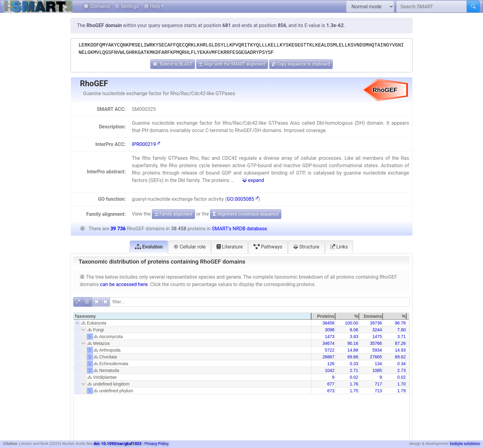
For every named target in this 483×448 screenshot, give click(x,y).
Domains (97, 6)
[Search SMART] (432, 6)
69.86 (353, 357)
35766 (376, 343)
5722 (329, 350)
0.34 (402, 364)
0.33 (354, 364)
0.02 (354, 377)
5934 (377, 350)
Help (152, 6)
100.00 (352, 323)
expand (253, 180)
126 (331, 364)
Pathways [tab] (268, 247)
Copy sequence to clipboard (301, 64)
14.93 (400, 350)
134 (378, 364)
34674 (329, 343)
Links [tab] (339, 247)
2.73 (402, 370)
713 (378, 391)
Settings (127, 6)
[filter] (260, 302)
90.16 (353, 343)
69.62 (400, 357)
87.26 (400, 343)
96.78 (400, 323)
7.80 (402, 330)
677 (331, 384)
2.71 (354, 370)
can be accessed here (124, 284)
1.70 (402, 384)
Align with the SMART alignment (232, 64)
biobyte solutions (465, 444)
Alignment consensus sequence (246, 214)
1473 (329, 337)
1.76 (354, 384)
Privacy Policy (157, 444)
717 (378, 384)
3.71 (402, 337)
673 (331, 391)
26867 (329, 357)
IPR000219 (146, 144)
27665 (376, 357)
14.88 (353, 350)
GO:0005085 (243, 199)
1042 (329, 370)
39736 (376, 323)
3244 (377, 330)
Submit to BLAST (173, 64)
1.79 (402, 391)
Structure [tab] (306, 247)
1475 (377, 337)
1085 (377, 370)
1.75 (354, 391)
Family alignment (173, 214)
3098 (329, 330)
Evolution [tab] (149, 247)
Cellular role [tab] (189, 247)
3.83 (354, 337)
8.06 (354, 330)
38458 (329, 323)
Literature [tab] (230, 247)
